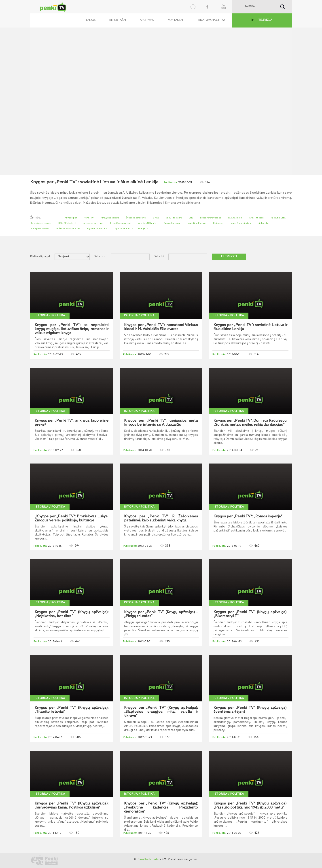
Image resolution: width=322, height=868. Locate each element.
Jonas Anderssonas (41, 223)
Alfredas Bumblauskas (68, 229)
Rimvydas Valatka (110, 218)
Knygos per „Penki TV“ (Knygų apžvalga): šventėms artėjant (250, 710)
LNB (191, 218)
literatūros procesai (121, 223)
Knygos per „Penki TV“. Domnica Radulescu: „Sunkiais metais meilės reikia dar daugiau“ (250, 423)
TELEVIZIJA (265, 20)
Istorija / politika (50, 315)
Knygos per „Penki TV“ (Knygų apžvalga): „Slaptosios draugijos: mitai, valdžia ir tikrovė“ (161, 712)
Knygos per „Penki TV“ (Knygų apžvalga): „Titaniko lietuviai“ (72, 710)
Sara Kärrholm (235, 218)
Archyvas (147, 20)
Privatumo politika (211, 20)
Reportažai (118, 20)
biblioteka (263, 223)
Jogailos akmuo (122, 229)
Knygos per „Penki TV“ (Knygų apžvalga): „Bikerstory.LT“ (250, 614)
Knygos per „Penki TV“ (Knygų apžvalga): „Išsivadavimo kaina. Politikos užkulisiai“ (72, 806)
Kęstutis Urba (278, 218)
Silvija (156, 218)
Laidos (91, 20)
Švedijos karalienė (136, 218)
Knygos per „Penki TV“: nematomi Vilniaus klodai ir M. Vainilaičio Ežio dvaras (161, 327)
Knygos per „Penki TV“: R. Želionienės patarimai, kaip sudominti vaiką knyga (161, 519)
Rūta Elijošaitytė (67, 223)
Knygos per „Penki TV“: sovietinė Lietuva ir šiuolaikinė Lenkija (250, 327)
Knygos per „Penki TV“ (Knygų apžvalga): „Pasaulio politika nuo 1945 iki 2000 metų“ (250, 806)
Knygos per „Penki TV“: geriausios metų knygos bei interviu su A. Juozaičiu (161, 423)
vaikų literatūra (174, 218)
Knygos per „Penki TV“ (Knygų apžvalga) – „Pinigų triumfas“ (161, 614)
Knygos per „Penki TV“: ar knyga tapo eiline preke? (72, 423)
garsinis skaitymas (93, 223)
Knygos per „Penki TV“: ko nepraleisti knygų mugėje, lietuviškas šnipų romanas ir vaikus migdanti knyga (72, 329)
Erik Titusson (256, 218)
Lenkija (141, 229)
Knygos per (71, 218)
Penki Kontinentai (148, 859)
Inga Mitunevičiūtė (97, 229)
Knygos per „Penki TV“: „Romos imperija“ (248, 517)
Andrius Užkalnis (147, 223)
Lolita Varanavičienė (211, 218)
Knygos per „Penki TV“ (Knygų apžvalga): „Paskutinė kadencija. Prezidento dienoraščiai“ (161, 808)
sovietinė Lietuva (197, 223)
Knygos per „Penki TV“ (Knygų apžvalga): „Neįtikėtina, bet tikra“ (72, 614)
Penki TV (89, 218)
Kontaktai (175, 20)
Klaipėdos (218, 223)
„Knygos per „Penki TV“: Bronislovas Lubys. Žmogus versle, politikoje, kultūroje (72, 519)
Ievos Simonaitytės (241, 223)
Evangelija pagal (172, 223)
